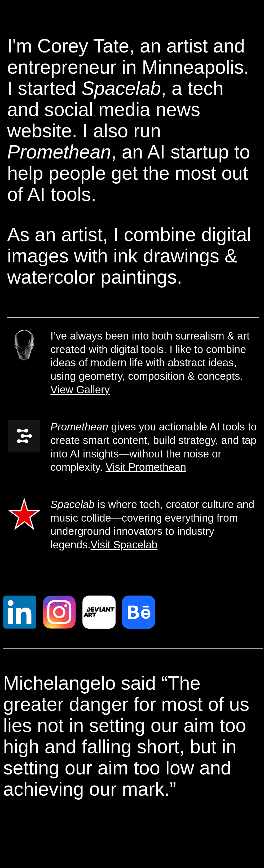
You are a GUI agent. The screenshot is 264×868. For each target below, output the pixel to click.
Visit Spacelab (124, 545)
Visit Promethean (146, 467)
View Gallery (80, 390)
